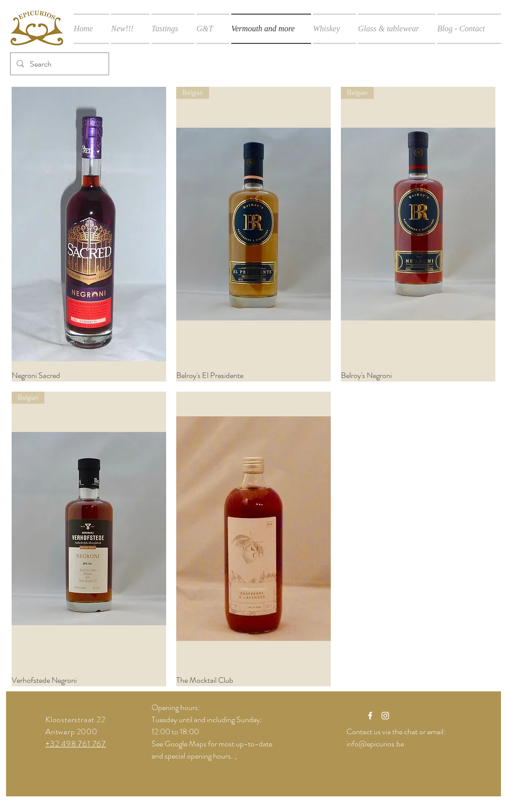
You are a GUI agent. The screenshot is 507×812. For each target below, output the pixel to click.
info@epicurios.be (375, 744)
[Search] (59, 64)
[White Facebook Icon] (370, 716)
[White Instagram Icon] (385, 716)
